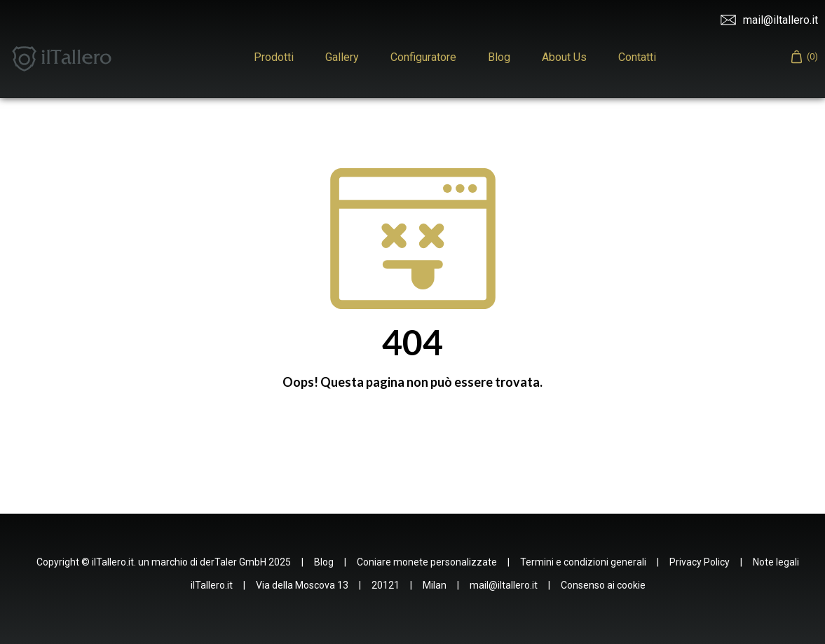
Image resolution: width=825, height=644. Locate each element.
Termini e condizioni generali (583, 562)
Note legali (776, 562)
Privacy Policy (700, 562)
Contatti (637, 57)
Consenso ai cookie (603, 585)
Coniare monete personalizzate (427, 562)
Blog (499, 57)
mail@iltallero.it (769, 20)
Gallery (342, 57)
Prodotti (274, 57)
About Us (564, 57)
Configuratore (423, 57)
